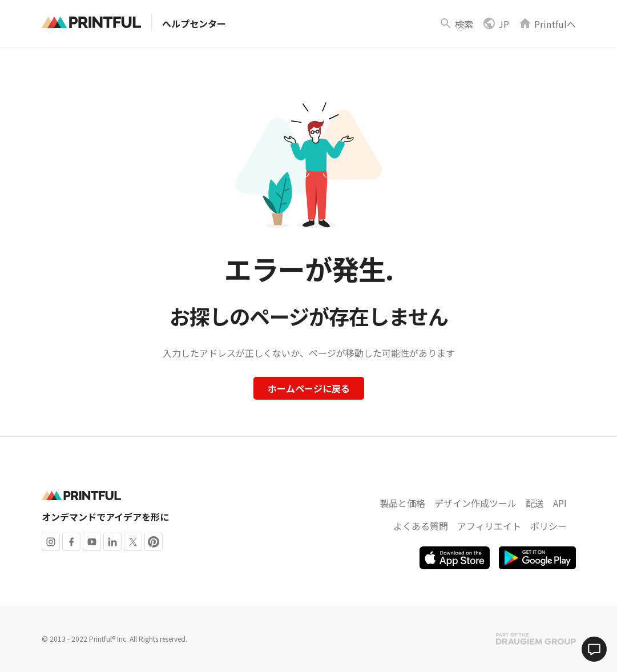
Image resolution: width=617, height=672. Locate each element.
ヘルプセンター (194, 23)
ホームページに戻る (309, 388)
